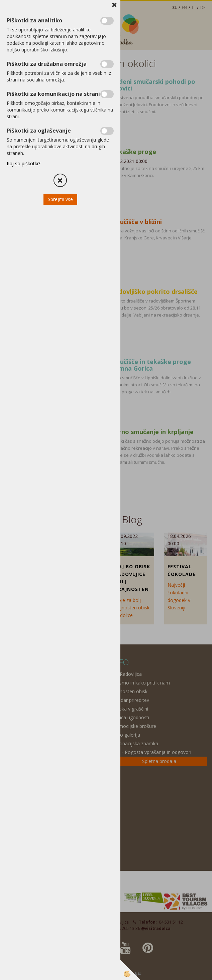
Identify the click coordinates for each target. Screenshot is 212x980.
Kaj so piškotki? (23, 163)
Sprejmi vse (60, 199)
